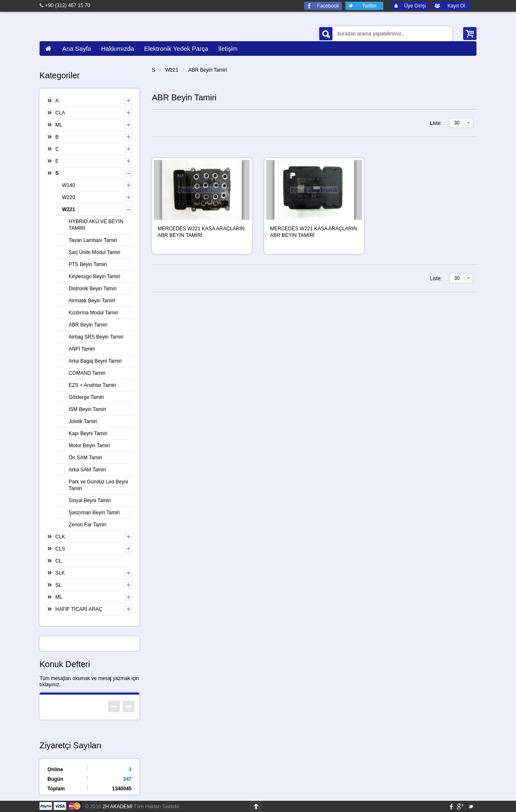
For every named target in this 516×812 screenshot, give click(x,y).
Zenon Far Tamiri (87, 525)
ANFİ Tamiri (82, 349)
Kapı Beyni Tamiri (88, 433)
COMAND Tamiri (87, 373)
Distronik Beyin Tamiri (93, 289)
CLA (60, 113)
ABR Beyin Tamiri (207, 70)
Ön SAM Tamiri (85, 458)
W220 (68, 197)
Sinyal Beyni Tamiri (90, 501)
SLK (60, 573)
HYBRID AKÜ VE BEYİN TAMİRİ (96, 225)
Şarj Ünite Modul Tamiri (94, 252)
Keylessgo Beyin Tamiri (94, 276)
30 (457, 123)
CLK (60, 537)
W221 (172, 70)
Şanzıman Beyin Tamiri (94, 513)
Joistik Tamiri (83, 421)
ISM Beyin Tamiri (87, 409)
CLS (60, 549)
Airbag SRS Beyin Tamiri (96, 337)
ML (59, 125)
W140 (68, 185)
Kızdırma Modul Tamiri (93, 313)
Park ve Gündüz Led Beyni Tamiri (98, 485)
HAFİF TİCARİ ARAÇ (79, 609)
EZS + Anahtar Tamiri (92, 385)
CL (58, 561)
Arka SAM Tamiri (87, 470)
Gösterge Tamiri (86, 397)
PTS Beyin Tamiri (88, 264)
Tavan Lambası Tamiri (93, 240)
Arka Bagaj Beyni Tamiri (95, 361)
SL (58, 585)
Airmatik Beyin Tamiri (92, 301)
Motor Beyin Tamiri (89, 446)
